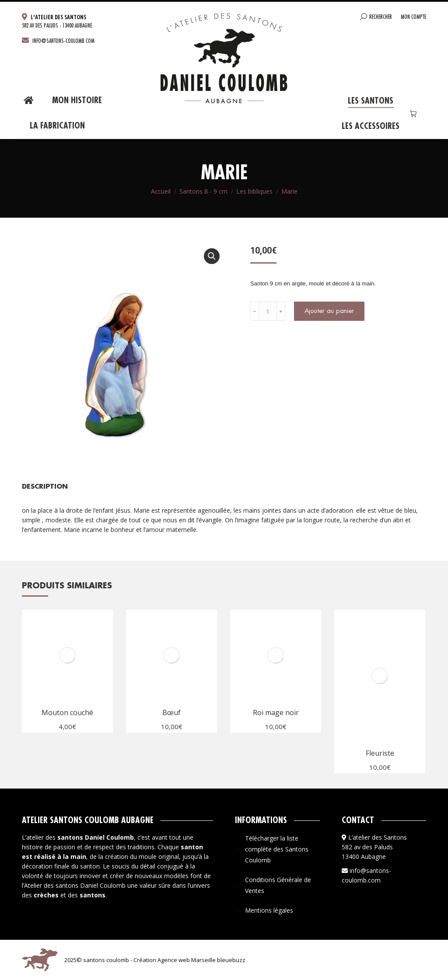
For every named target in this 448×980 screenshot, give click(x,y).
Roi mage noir (276, 712)
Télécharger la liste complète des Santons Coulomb (277, 849)
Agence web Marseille (186, 960)
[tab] (45, 482)
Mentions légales (269, 910)
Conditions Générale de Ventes (278, 885)
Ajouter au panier (329, 311)
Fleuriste (380, 753)
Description (45, 487)
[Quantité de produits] (268, 311)
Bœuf (171, 712)
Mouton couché (67, 712)
